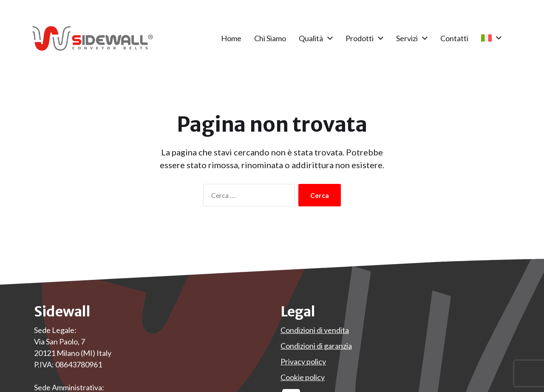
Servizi (407, 38)
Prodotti (360, 38)
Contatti (454, 38)
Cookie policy (303, 377)
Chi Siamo (270, 38)
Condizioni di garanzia (316, 346)
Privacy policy (303, 361)
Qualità (311, 38)
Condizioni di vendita (315, 330)
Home (231, 38)
